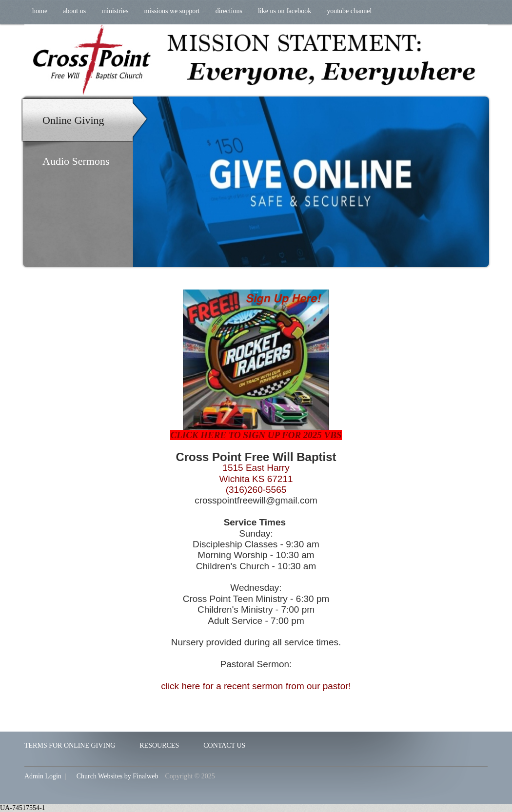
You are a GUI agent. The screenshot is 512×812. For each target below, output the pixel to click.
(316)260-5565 (256, 490)
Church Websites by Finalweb (118, 776)
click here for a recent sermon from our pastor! (256, 686)
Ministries (115, 11)
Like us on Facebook (285, 11)
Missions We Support (172, 11)
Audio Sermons (76, 161)
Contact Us (224, 745)
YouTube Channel (349, 11)
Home (40, 11)
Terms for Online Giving (70, 745)
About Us (74, 11)
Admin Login (43, 776)
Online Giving (73, 120)
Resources (159, 745)
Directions (229, 11)
